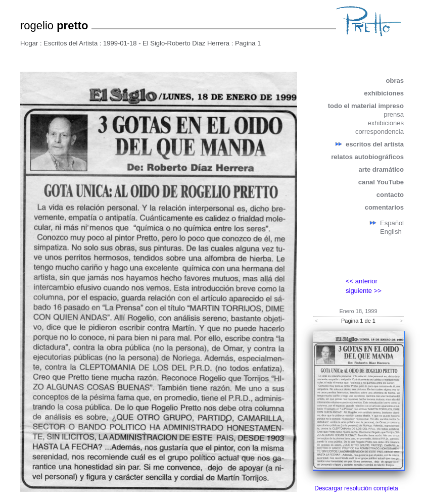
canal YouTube (381, 182)
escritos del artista (375, 144)
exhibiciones (384, 93)
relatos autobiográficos (367, 157)
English (391, 232)
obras (395, 81)
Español (392, 223)
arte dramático (381, 169)
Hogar (29, 43)
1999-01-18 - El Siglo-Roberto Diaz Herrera (166, 43)
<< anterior (362, 281)
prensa (394, 114)
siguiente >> (364, 291)
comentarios (384, 207)
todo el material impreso (366, 106)
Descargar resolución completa (356, 488)
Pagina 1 (248, 43)
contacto (390, 195)
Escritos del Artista (70, 43)
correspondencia (380, 132)
